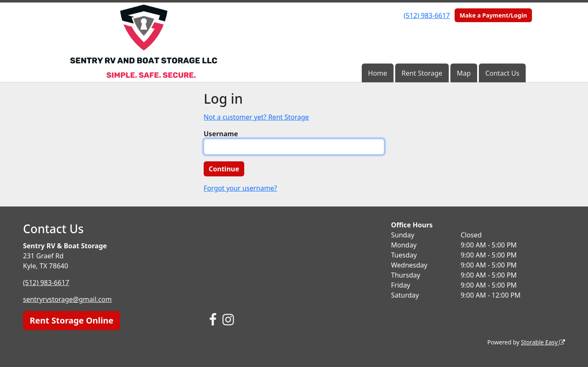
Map (464, 73)
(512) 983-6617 (427, 15)
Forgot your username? (240, 188)
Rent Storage (422, 73)
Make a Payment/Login (493, 15)
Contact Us (502, 73)
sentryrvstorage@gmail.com (67, 299)
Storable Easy (543, 342)
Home (378, 73)
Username (221, 134)
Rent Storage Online (72, 320)
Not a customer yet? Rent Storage (256, 117)
